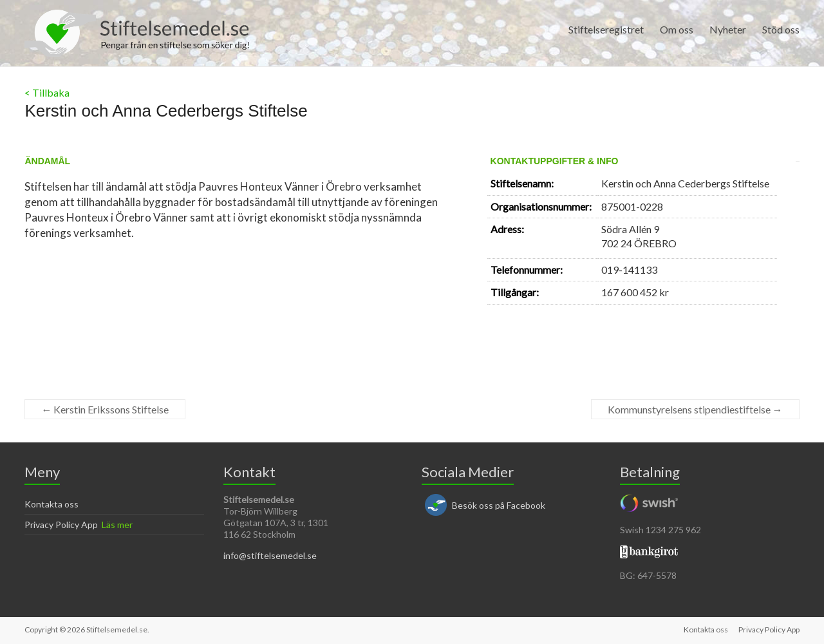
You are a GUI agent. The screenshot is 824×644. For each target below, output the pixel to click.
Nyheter (728, 29)
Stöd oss (781, 29)
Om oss (677, 29)
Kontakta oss (51, 504)
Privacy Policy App (61, 525)
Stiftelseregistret (606, 29)
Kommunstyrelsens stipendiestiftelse (695, 409)
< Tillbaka (47, 92)
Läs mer (117, 525)
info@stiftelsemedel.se (270, 555)
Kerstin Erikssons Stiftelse (105, 409)
